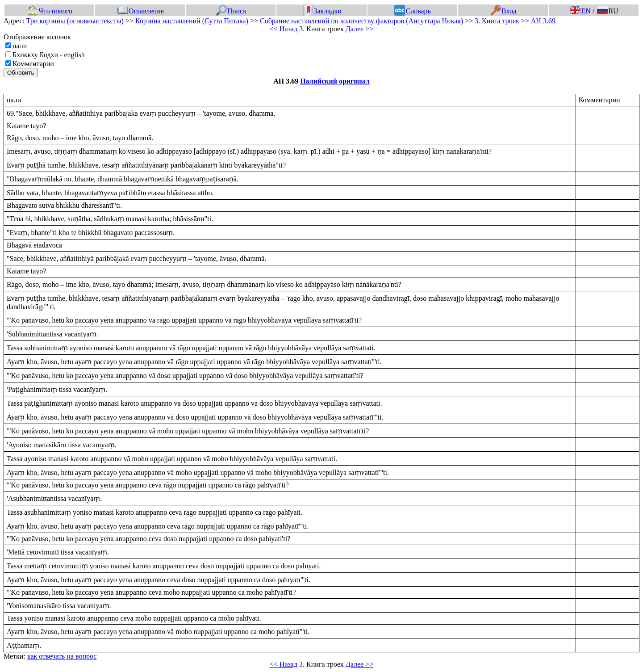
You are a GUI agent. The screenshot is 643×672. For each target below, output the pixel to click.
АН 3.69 (543, 21)
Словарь (412, 11)
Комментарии (33, 64)
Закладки (322, 11)
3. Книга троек (497, 21)
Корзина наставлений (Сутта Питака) (192, 21)
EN (580, 11)
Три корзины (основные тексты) (75, 21)
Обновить (21, 73)
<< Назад (284, 29)
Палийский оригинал (335, 81)
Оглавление (141, 11)
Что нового (50, 11)
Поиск (231, 11)
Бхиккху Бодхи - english (49, 55)
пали (20, 46)
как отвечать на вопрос (62, 656)
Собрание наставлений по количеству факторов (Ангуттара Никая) (361, 21)
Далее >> (359, 29)
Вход (503, 11)
